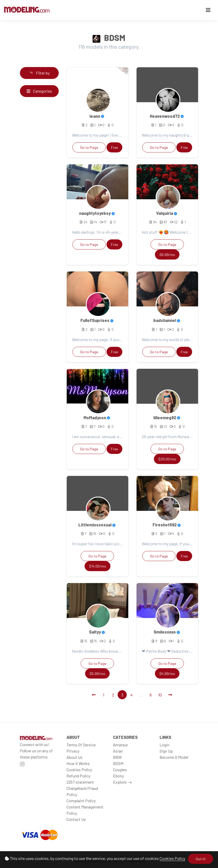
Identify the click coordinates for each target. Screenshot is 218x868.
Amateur (121, 745)
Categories (39, 91)
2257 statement (80, 782)
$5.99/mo (97, 674)
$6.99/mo (167, 255)
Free (114, 147)
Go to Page (89, 147)
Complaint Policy (81, 801)
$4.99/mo (167, 674)
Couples (120, 770)
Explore (120, 782)
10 (160, 695)
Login (164, 745)
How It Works (78, 763)
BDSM (118, 763)
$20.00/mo (167, 459)
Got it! (201, 859)
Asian (118, 751)
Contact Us (76, 819)
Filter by (39, 73)
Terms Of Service (81, 745)
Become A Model (174, 757)
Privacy (73, 751)
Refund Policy (78, 776)
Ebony (118, 776)
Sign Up (166, 751)
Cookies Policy (172, 858)
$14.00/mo (97, 566)
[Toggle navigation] (208, 10)
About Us (74, 757)
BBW (117, 757)
